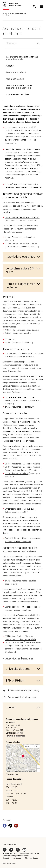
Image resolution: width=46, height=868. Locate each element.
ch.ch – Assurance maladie (17, 473)
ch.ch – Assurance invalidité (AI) (19, 343)
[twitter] (10, 826)
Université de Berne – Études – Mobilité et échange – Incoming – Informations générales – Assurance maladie (23, 646)
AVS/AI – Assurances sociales (18, 333)
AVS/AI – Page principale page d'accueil (22, 330)
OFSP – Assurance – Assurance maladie (22, 464)
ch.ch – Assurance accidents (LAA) (20, 407)
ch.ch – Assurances (13, 237)
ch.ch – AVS (10, 339)
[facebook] (5, 826)
